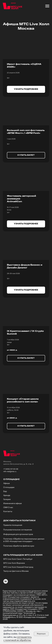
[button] (26, 107)
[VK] (6, 601)
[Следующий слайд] (50, 21)
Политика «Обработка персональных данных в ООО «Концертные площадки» (24, 558)
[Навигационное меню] (47, 6)
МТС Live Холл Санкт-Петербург (18, 577)
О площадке (9, 505)
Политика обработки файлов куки (19, 564)
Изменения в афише (13, 521)
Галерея (7, 517)
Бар (5, 509)
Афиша (7, 501)
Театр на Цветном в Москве (16, 589)
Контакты (8, 529)
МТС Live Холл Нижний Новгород (18, 585)
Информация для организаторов (18, 552)
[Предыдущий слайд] (2, 21)
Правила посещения (13, 543)
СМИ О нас (8, 525)
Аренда (7, 513)
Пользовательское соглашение (18, 547)
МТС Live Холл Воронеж (14, 581)
